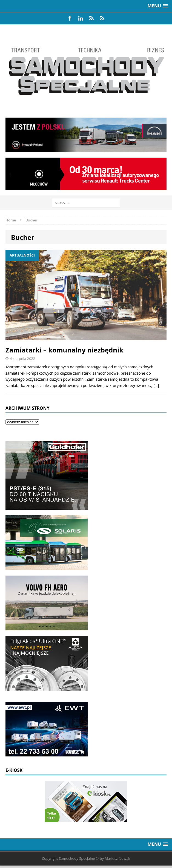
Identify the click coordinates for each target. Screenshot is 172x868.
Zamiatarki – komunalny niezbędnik (64, 350)
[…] (156, 385)
